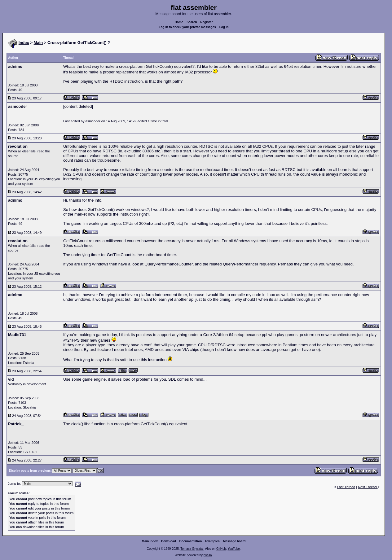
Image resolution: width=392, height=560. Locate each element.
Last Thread (346, 487)
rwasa (208, 555)
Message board (234, 541)
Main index (150, 541)
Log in (224, 27)
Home (179, 22)
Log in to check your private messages (187, 27)
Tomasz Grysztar (192, 549)
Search (192, 22)
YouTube (233, 549)
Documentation (191, 541)
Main (38, 43)
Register (206, 22)
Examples (212, 541)
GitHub (221, 549)
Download (169, 541)
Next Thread (368, 487)
